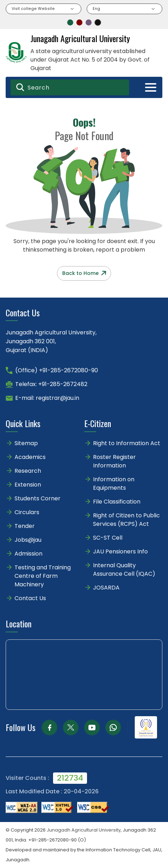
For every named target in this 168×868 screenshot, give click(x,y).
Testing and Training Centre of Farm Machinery (43, 576)
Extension (28, 485)
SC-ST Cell (108, 538)
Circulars (27, 512)
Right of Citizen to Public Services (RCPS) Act (126, 520)
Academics (30, 457)
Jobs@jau (28, 540)
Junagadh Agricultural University (84, 830)
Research (28, 471)
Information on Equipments (114, 484)
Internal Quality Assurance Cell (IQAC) (124, 570)
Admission (28, 554)
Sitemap (26, 443)
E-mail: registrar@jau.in (47, 398)
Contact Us (30, 598)
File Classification (117, 502)
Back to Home (84, 273)
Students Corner (37, 498)
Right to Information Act (127, 443)
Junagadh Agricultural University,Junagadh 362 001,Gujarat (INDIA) (51, 341)
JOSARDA (107, 588)
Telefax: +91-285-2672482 (51, 384)
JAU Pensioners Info (120, 551)
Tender (25, 526)
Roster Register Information (114, 461)
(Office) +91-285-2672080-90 (57, 370)
